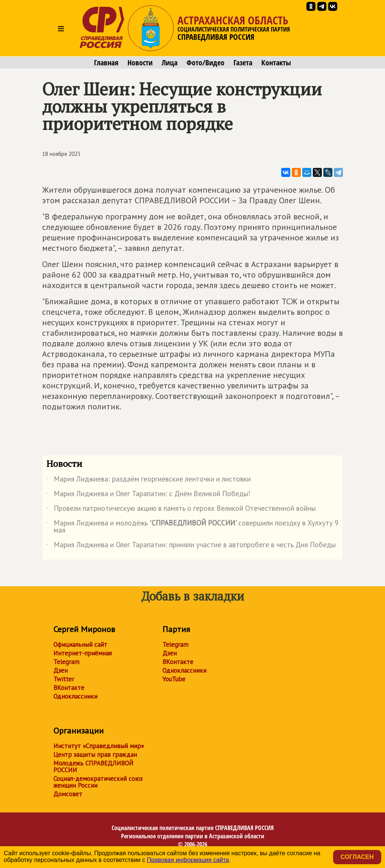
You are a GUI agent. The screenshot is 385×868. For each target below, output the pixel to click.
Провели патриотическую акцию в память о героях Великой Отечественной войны (181, 510)
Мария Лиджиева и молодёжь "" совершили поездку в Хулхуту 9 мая (192, 527)
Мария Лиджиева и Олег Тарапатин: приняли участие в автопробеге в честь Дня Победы (191, 546)
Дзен (61, 670)
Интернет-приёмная (83, 653)
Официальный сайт (80, 645)
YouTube (174, 679)
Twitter (64, 679)
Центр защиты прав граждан (95, 755)
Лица (170, 63)
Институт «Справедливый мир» (99, 746)
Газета (243, 63)
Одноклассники (75, 696)
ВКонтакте (69, 688)
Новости (140, 63)
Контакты (276, 63)
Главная (106, 63)
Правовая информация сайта (188, 860)
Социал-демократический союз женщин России (98, 782)
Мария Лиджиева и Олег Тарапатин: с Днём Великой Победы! (148, 495)
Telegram (66, 662)
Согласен (357, 857)
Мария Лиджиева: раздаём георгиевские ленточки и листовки (149, 480)
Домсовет (68, 794)
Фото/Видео (205, 63)
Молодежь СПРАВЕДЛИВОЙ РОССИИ (93, 767)
